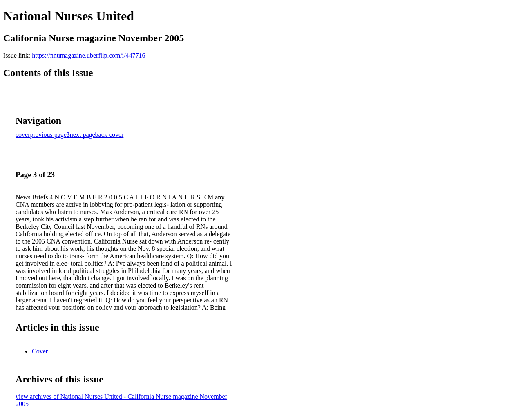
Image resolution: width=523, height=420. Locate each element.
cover (23, 135)
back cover (110, 135)
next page (83, 135)
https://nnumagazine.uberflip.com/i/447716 (88, 55)
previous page (48, 135)
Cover (40, 351)
